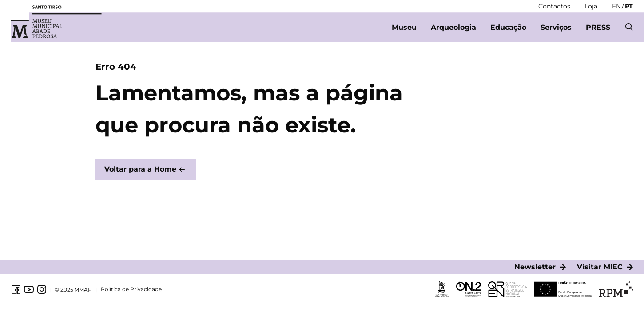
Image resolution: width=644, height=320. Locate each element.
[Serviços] (556, 28)
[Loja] (591, 6)
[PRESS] (598, 28)
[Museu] (404, 28)
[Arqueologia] (453, 28)
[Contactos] (554, 6)
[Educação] (508, 28)
